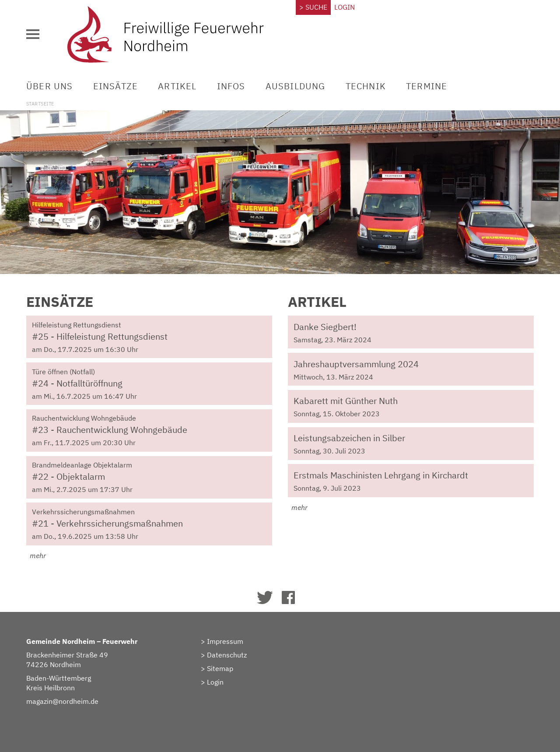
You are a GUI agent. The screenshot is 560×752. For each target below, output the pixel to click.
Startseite (40, 104)
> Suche (313, 7)
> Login (212, 682)
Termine (427, 86)
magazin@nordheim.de (62, 701)
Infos (231, 86)
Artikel (177, 86)
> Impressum (222, 641)
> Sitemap (217, 668)
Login (345, 7)
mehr (36, 555)
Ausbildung (296, 86)
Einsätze (116, 86)
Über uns (50, 86)
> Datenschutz (224, 655)
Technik (366, 86)
